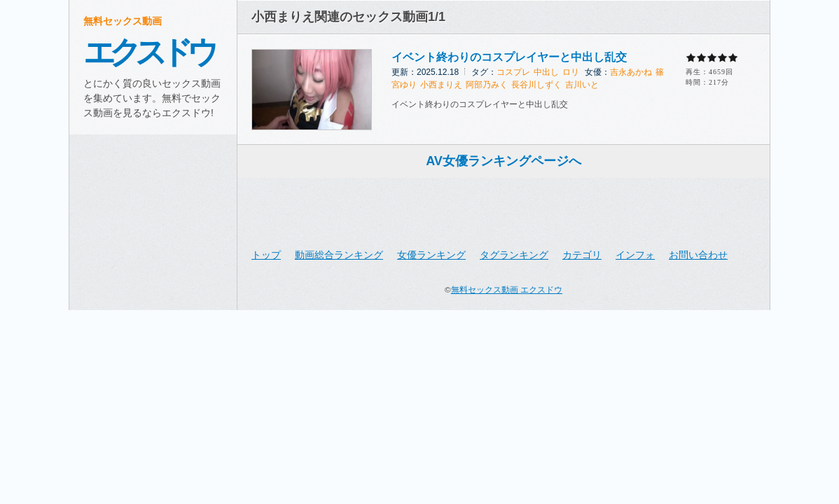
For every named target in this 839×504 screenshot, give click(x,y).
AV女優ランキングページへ (504, 161)
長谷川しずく (536, 85)
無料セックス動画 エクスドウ (507, 289)
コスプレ (513, 72)
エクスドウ (148, 52)
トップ (266, 255)
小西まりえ (441, 85)
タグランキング (514, 255)
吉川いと (582, 85)
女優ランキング (431, 255)
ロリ (571, 72)
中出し (546, 72)
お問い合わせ (698, 255)
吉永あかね (631, 72)
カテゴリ (582, 255)
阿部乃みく (487, 85)
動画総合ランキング (339, 255)
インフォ (635, 255)
